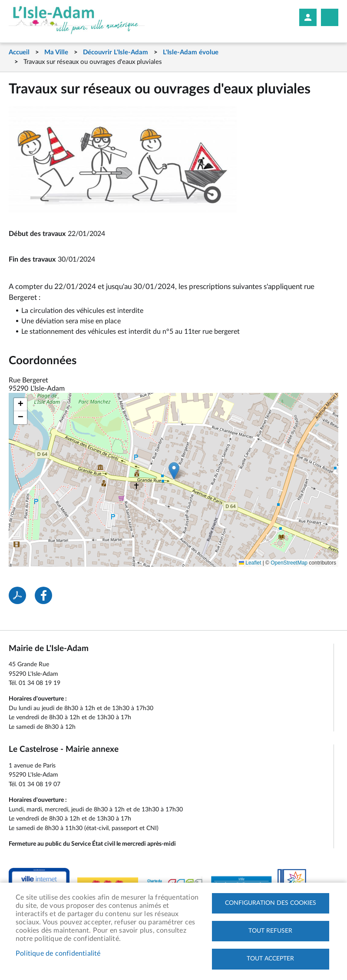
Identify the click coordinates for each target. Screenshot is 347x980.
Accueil (19, 52)
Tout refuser (270, 930)
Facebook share (43, 595)
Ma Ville (56, 52)
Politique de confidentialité (58, 953)
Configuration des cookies (271, 902)
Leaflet (250, 563)
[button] (174, 471)
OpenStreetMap (289, 563)
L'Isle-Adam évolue (191, 52)
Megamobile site (330, 17)
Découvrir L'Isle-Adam (116, 52)
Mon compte (308, 17)
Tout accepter (270, 959)
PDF (17, 595)
